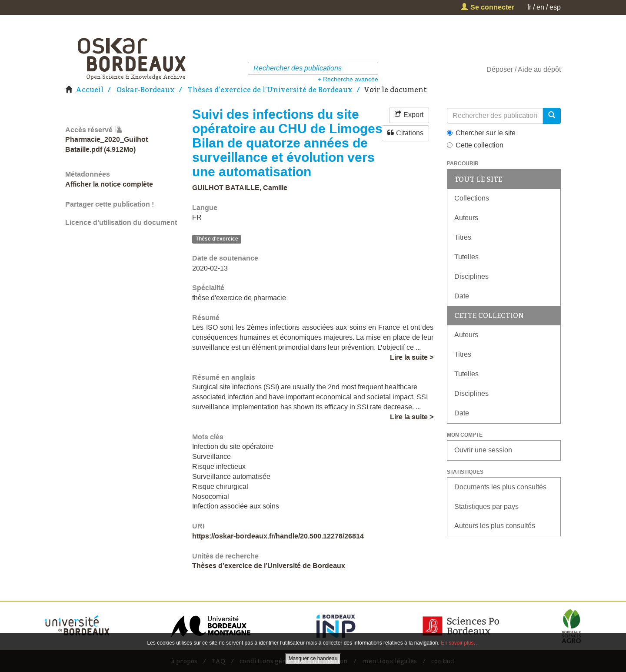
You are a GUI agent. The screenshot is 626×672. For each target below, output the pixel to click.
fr (529, 7)
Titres (463, 237)
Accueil (90, 90)
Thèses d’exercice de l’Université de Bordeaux (270, 90)
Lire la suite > (412, 357)
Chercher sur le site (481, 133)
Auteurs (466, 218)
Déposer (500, 69)
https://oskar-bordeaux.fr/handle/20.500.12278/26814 (278, 536)
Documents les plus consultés (500, 487)
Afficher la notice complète (109, 184)
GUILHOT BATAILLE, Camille (240, 188)
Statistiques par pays (486, 507)
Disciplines (471, 276)
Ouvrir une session (483, 450)
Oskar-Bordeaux (146, 90)
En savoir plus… (460, 643)
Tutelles (466, 257)
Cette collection (475, 145)
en (540, 7)
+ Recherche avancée (348, 79)
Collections (472, 198)
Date (462, 296)
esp (555, 7)
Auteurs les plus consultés (495, 526)
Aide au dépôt (539, 69)
